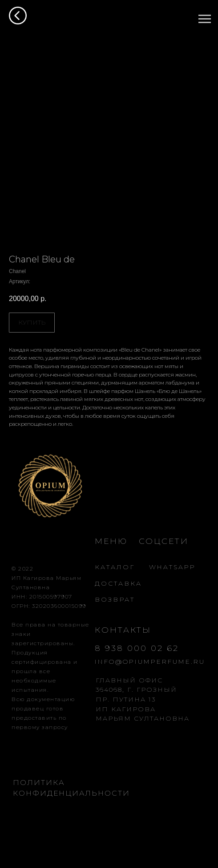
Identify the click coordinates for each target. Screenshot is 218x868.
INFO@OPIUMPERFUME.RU (150, 662)
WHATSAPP (172, 567)
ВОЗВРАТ (115, 599)
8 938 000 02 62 (137, 648)
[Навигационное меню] (205, 19)
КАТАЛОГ (115, 567)
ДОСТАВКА (118, 583)
